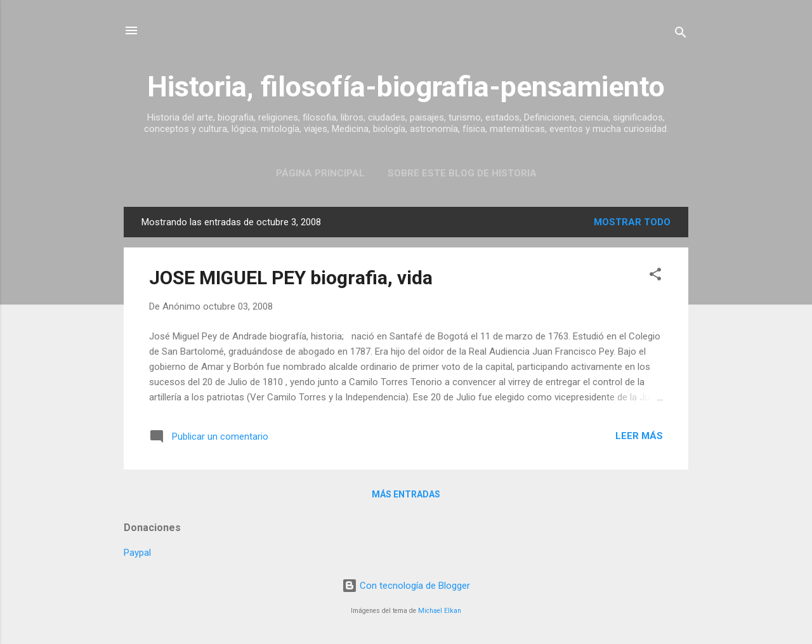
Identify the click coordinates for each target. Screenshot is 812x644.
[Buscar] (681, 35)
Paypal (137, 553)
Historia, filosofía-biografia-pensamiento (406, 87)
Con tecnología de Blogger (406, 586)
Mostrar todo (632, 222)
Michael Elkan (440, 611)
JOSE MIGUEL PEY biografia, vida (291, 278)
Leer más (639, 436)
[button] (655, 276)
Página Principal (320, 173)
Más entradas (406, 494)
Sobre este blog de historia (462, 173)
